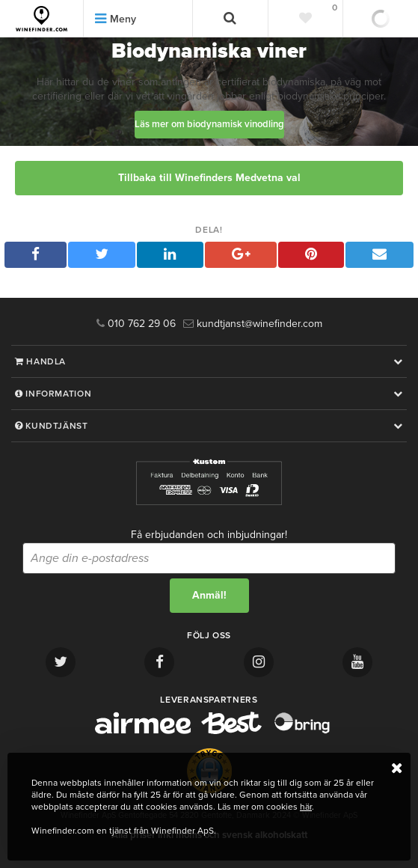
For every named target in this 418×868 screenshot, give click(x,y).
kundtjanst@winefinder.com (253, 324)
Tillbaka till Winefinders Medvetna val (209, 178)
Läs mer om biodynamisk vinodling (209, 124)
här (306, 807)
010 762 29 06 (136, 324)
